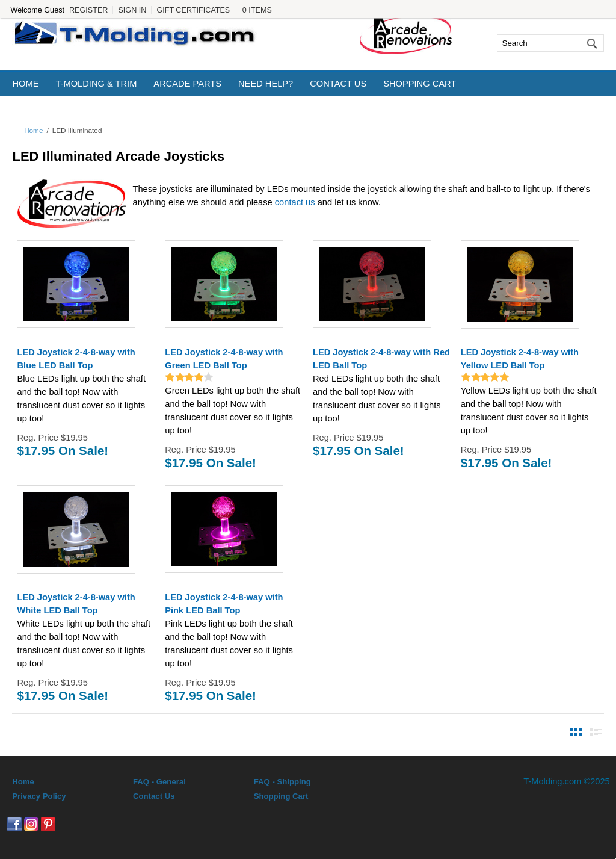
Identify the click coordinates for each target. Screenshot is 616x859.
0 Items (257, 10)
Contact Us (338, 84)
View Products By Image (576, 732)
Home (25, 84)
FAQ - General (159, 782)
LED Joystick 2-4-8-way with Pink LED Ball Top (224, 604)
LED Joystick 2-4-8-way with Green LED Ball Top (224, 359)
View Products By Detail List (596, 732)
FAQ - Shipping (282, 782)
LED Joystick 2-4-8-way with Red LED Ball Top (381, 359)
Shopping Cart (420, 84)
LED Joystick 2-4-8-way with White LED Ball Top (76, 604)
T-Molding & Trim (96, 84)
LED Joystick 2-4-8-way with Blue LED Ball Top (76, 359)
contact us (295, 202)
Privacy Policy (39, 796)
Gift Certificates (193, 10)
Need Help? (266, 84)
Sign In (132, 10)
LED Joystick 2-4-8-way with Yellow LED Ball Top (520, 359)
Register (88, 10)
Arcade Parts (187, 84)
